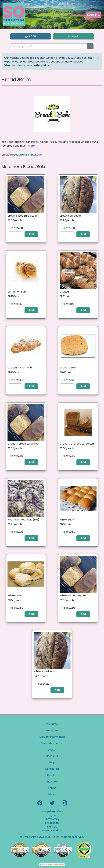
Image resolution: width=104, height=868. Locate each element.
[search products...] (49, 46)
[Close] (98, 58)
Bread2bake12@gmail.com (26, 155)
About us (52, 775)
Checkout (52, 756)
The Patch (52, 782)
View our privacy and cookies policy (27, 65)
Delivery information (52, 737)
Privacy (52, 794)
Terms (52, 788)
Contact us (52, 769)
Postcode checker (52, 743)
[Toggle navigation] (94, 15)
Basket (52, 750)
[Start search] (90, 46)
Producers (52, 730)
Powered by (52, 865)
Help (52, 762)
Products (52, 724)
